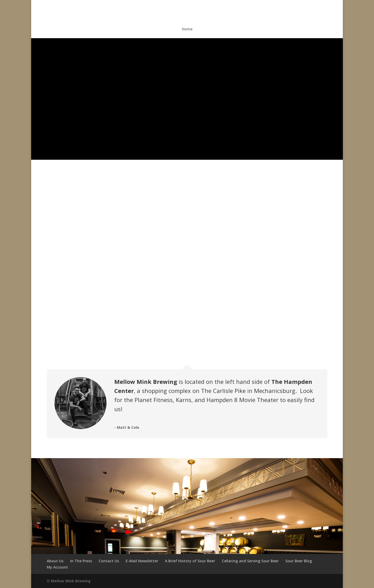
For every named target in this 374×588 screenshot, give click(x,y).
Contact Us (109, 561)
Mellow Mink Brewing (71, 581)
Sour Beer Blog (299, 561)
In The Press (81, 561)
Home (187, 29)
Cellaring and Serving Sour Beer (250, 561)
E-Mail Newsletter (142, 561)
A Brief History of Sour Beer (190, 561)
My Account (57, 567)
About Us (55, 561)
